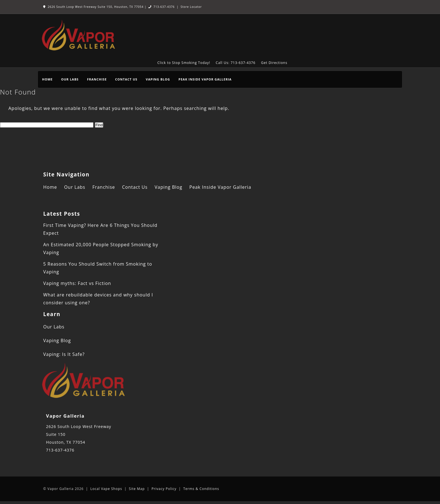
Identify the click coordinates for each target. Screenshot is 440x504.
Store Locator (191, 7)
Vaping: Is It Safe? (64, 354)
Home (47, 79)
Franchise (97, 79)
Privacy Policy (164, 489)
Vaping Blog (158, 79)
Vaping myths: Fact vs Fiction (77, 283)
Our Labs (70, 79)
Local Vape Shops (106, 489)
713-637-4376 (162, 7)
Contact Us (126, 79)
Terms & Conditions (201, 489)
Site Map (137, 489)
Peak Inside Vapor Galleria (205, 79)
